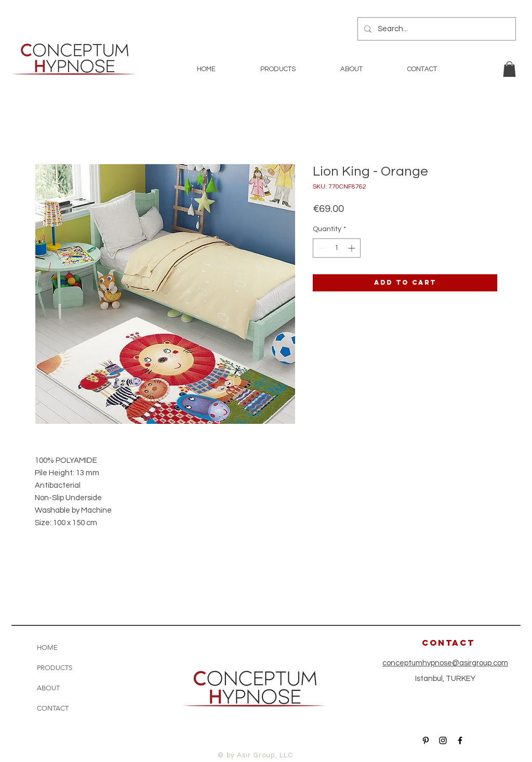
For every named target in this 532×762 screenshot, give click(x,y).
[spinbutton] (337, 248)
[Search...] (436, 29)
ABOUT (48, 688)
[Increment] (353, 248)
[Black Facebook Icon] (460, 740)
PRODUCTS (55, 668)
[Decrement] (321, 248)
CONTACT (53, 708)
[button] (509, 69)
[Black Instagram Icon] (443, 740)
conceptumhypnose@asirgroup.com (445, 663)
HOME (47, 647)
